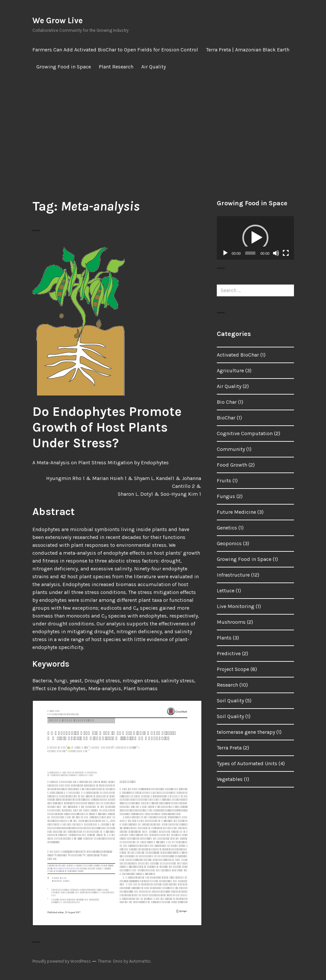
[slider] (250, 253)
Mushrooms (231, 622)
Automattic (140, 961)
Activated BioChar (238, 355)
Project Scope (233, 669)
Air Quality (154, 67)
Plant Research (116, 67)
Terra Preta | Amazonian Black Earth (248, 50)
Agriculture (230, 370)
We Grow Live (58, 20)
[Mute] (276, 253)
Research (227, 685)
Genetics (227, 528)
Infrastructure (233, 575)
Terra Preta (229, 748)
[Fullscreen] (286, 253)
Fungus (226, 496)
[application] (255, 238)
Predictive (229, 653)
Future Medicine (236, 512)
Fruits (224, 481)
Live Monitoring (236, 606)
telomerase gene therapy (246, 732)
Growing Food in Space (64, 67)
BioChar (226, 418)
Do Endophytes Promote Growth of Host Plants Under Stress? (107, 427)
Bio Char (227, 402)
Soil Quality (230, 701)
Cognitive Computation (245, 433)
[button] (255, 238)
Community (231, 449)
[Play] (225, 253)
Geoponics (229, 543)
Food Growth (232, 465)
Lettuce (226, 591)
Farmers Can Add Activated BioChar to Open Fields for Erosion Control (115, 50)
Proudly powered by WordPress (62, 961)
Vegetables (230, 779)
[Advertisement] (164, 137)
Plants (224, 638)
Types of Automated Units (247, 763)
